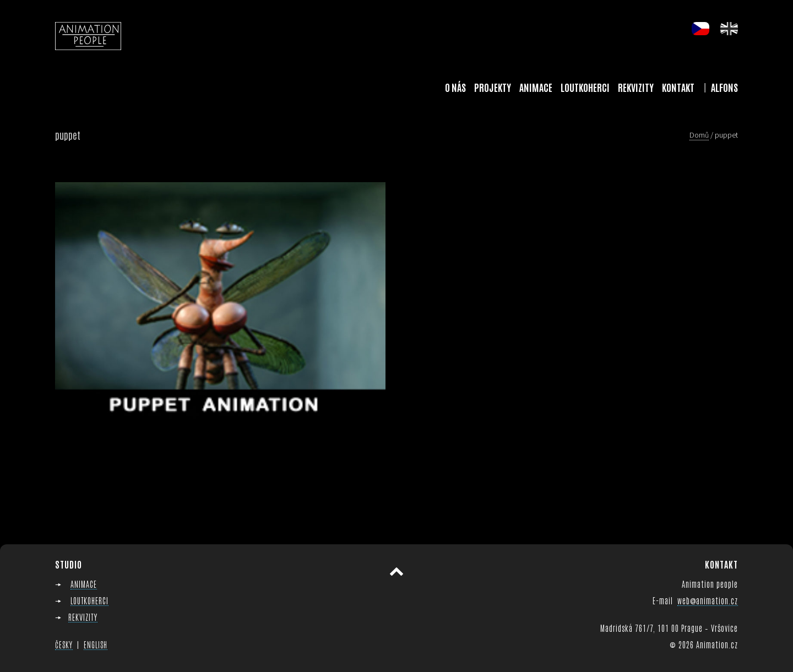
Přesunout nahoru (397, 572)
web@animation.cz (708, 600)
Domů (699, 135)
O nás (455, 87)
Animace (536, 87)
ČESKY (64, 644)
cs (700, 29)
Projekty (493, 87)
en (729, 29)
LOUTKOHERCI (89, 600)
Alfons (724, 87)
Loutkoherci (585, 87)
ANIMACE (84, 584)
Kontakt (678, 87)
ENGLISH (96, 644)
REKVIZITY (83, 617)
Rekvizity (636, 87)
